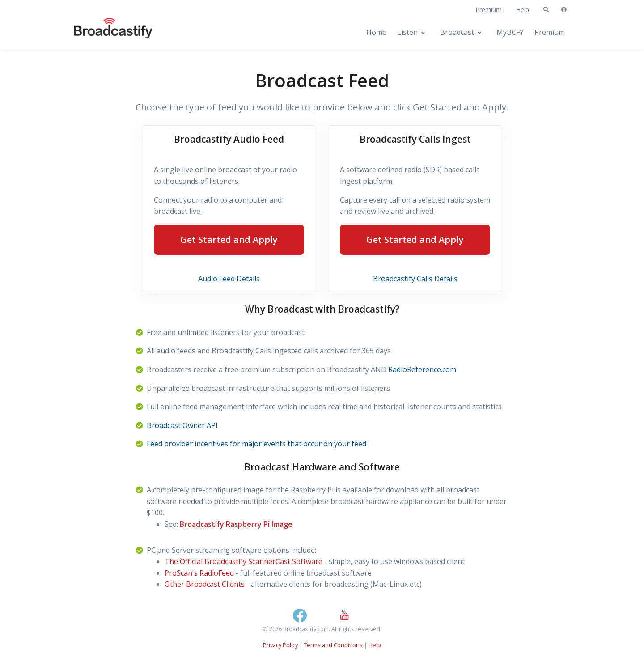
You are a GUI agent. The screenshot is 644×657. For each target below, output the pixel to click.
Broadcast (457, 32)
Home (376, 32)
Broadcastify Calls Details (415, 279)
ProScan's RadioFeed (199, 573)
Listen (407, 32)
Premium (489, 10)
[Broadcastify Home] (104, 32)
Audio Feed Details (229, 279)
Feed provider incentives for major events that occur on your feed (256, 444)
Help (523, 10)
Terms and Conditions (333, 645)
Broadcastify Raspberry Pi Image (236, 524)
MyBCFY (510, 32)
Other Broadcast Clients (205, 584)
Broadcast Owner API (182, 425)
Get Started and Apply (229, 239)
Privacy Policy (280, 645)
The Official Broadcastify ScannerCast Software (244, 561)
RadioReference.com (422, 369)
